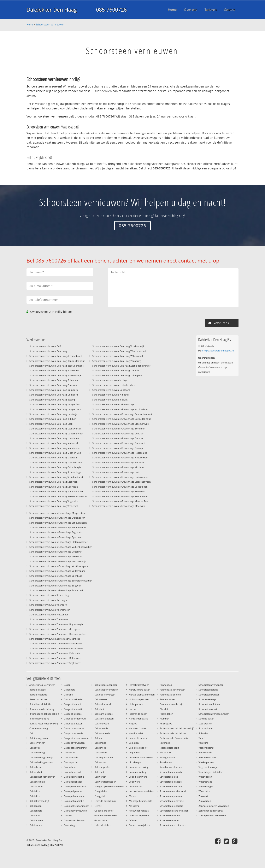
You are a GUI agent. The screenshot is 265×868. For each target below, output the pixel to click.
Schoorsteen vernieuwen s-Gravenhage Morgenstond (58, 513)
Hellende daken (103, 825)
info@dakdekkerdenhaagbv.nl (218, 351)
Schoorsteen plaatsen (171, 796)
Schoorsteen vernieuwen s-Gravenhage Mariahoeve (120, 496)
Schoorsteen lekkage (171, 782)
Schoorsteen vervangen (211, 685)
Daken (67, 685)
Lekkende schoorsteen (141, 757)
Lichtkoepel (135, 762)
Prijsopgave (166, 724)
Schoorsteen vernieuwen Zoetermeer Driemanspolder (58, 634)
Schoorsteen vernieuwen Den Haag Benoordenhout (57, 361)
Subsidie (203, 733)
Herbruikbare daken (140, 690)
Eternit (98, 806)
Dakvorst (99, 772)
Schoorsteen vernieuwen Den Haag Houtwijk (53, 414)
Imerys (132, 709)
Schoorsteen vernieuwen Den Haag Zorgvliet (116, 370)
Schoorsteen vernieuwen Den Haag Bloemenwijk (55, 375)
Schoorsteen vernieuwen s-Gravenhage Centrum (118, 433)
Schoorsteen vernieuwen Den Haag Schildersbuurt (56, 477)
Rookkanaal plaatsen (171, 767)
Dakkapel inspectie (74, 777)
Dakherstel (69, 752)
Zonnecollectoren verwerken (214, 806)
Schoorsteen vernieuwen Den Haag (48, 351)
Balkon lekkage (37, 690)
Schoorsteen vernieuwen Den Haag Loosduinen (55, 438)
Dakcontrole (36, 786)
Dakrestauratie (102, 733)
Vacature (203, 743)
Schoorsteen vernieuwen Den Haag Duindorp (54, 390)
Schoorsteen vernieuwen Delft (46, 346)
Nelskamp (134, 806)
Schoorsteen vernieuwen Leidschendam (114, 385)
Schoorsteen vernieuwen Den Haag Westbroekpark (119, 351)
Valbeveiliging (206, 748)
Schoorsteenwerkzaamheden (214, 714)
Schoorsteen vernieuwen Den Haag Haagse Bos (55, 404)
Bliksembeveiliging (39, 719)
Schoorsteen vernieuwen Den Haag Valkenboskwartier (58, 496)
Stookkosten (205, 724)
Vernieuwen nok (207, 757)
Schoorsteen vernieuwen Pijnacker (111, 395)
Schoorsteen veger (169, 820)
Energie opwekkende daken (109, 786)
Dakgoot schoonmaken (76, 738)
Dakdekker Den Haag (52, 10)
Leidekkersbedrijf (138, 748)
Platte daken (166, 714)
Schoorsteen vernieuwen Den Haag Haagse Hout (55, 409)
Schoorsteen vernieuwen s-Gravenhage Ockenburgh (57, 518)
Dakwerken (100, 777)
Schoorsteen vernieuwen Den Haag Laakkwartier (55, 429)
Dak (31, 733)
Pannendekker (167, 699)
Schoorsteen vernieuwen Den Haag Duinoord (54, 395)
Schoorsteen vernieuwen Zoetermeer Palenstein (55, 653)
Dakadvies (35, 748)
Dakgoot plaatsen (73, 724)
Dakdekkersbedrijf (39, 801)
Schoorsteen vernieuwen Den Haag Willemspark (118, 356)
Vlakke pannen (207, 762)
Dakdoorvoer (36, 825)
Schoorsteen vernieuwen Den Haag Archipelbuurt (56, 356)
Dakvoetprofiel (102, 767)
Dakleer (68, 815)
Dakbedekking (37, 752)
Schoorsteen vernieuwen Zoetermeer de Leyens (55, 629)
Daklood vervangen (105, 695)
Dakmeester (101, 699)
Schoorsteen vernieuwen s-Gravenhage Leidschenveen (122, 482)
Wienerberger (206, 786)
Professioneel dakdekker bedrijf (177, 728)
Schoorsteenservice (209, 709)
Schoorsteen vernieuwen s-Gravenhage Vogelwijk (56, 552)
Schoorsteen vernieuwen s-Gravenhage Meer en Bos (120, 501)
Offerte (133, 820)
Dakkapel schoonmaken (77, 806)
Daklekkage (70, 825)
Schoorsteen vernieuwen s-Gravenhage (113, 404)
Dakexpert (69, 690)
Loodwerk (134, 782)
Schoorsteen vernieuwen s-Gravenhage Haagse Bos (120, 453)
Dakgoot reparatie (73, 733)
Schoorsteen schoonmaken (174, 811)
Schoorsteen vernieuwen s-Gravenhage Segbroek (56, 532)
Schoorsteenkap (207, 699)
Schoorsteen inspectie (171, 772)
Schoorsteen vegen (170, 815)
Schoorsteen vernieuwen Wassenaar (49, 614)
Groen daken (101, 820)
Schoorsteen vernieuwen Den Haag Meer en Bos (55, 453)
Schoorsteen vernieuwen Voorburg (48, 605)
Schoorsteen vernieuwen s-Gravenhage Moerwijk (119, 506)
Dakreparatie (101, 728)
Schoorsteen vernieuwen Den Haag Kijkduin (53, 419)
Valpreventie (205, 752)
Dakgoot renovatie (74, 728)
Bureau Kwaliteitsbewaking (44, 724)
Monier (133, 796)
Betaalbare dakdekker (41, 704)
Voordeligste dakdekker (211, 772)
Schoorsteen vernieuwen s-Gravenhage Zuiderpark (56, 590)
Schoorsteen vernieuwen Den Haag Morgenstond (56, 462)
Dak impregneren (39, 738)
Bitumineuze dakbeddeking (44, 714)
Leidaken (134, 743)
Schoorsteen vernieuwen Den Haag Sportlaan (54, 487)
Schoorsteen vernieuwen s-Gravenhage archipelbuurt (121, 409)
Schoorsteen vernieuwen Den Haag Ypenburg (117, 361)
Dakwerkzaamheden (105, 782)
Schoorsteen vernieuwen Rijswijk (110, 400)
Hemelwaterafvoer (139, 685)
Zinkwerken (205, 801)
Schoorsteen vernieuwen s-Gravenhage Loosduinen (120, 487)
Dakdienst (35, 815)
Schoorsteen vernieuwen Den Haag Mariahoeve (55, 448)
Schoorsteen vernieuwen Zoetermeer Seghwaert (55, 663)
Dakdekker (35, 796)
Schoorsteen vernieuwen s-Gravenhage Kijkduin (118, 467)
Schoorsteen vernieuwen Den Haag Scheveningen (56, 472)
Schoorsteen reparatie (171, 806)
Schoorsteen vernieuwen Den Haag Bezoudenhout (56, 366)
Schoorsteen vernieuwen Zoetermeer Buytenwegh (56, 624)
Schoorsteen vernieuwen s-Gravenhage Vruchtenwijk (58, 561)
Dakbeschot (36, 772)
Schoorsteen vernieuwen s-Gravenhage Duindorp (119, 438)
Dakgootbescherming (75, 748)
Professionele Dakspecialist (174, 738)
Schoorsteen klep (169, 777)
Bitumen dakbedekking (42, 709)
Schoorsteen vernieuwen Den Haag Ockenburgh (55, 467)
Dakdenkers (36, 811)
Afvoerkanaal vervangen (42, 685)
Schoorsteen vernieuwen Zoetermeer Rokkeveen (55, 658)
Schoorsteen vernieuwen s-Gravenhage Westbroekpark (59, 566)
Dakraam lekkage (104, 714)
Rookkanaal (166, 762)
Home (30, 25)
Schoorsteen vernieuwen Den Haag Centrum (53, 385)
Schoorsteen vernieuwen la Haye (110, 380)
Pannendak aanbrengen (172, 690)
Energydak (100, 796)
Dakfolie (68, 695)
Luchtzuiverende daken (142, 791)
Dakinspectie (71, 762)
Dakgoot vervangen (74, 743)
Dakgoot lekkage (73, 714)
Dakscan (99, 738)
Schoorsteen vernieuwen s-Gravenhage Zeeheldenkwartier (61, 581)
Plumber (164, 719)
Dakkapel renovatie (74, 796)
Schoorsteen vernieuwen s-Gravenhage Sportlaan (56, 537)
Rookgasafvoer (168, 757)
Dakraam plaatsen (104, 719)
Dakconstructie (37, 782)
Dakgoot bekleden (74, 699)
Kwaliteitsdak (136, 733)
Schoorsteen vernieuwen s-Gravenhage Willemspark (57, 571)
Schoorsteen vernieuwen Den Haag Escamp (52, 400)
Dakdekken (35, 791)
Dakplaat (99, 709)
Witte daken (205, 791)
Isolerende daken (138, 714)
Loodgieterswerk (138, 777)
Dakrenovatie (102, 724)
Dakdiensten (36, 820)
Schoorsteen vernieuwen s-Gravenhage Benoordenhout (122, 414)
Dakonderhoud (103, 704)
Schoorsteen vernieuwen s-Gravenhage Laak (116, 472)
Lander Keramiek (138, 738)
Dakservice (100, 748)
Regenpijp (165, 743)
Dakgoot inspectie (73, 709)
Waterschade (205, 782)
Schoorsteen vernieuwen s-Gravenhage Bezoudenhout (122, 419)
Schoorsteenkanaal (209, 695)
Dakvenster (100, 762)
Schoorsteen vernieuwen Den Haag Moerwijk (53, 457)
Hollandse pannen (139, 699)
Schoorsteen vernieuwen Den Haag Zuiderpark (117, 375)
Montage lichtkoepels (140, 801)
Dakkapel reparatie (74, 801)
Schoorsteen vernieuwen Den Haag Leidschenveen (56, 433)
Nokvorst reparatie (139, 815)
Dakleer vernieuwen (74, 820)
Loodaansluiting (138, 772)
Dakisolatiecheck (73, 772)
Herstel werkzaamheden (142, 695)
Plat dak (164, 709)
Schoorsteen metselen (171, 786)
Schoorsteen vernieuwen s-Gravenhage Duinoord (119, 443)
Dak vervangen (37, 743)
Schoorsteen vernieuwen (50, 25)
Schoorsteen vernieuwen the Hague (48, 600)
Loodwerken (136, 786)
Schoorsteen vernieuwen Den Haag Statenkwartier (56, 491)
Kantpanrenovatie (139, 719)
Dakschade (100, 743)
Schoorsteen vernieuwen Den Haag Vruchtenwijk (118, 346)
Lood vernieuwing (139, 767)
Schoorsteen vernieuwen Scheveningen (50, 595)
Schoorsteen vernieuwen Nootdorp (111, 390)
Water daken (205, 777)
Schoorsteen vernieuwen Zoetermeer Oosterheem (56, 648)
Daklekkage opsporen (106, 685)
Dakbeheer (35, 767)
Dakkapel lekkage (73, 782)
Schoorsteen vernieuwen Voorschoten (50, 610)
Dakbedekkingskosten (41, 762)
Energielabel (101, 791)
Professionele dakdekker (173, 733)
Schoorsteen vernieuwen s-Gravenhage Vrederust (56, 556)
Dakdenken (36, 806)
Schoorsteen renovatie (172, 801)
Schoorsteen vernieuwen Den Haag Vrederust (54, 506)
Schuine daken (206, 719)
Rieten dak (165, 752)
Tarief (201, 738)
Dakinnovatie (71, 757)
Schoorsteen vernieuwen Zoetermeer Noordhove (55, 643)
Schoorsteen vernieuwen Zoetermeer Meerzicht (55, 639)
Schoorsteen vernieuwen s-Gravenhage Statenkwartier (58, 542)
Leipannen (135, 752)
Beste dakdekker (38, 699)
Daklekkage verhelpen (106, 690)
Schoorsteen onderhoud (173, 791)
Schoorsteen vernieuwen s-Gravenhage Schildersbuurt (58, 527)
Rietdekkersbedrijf (169, 748)
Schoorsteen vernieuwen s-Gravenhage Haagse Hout (120, 457)
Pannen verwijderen (140, 825)
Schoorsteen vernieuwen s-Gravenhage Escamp (118, 448)
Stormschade (205, 728)
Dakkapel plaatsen (74, 791)
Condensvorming (39, 728)
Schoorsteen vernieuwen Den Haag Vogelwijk (54, 501)
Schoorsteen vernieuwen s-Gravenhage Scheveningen (58, 523)
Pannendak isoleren (170, 695)
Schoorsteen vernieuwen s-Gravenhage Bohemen (119, 429)
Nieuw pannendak (139, 811)
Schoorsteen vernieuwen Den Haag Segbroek (53, 482)
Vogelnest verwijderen (210, 767)
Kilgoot (133, 724)
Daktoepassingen (104, 757)
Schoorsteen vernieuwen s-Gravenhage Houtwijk (118, 462)
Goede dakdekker (104, 811)
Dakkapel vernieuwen (75, 811)
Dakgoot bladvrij (73, 704)
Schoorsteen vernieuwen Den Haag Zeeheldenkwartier (121, 366)
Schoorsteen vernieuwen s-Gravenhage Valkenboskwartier (61, 547)
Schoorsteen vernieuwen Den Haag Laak (51, 424)
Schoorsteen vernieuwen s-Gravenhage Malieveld (119, 491)
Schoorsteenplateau (209, 704)
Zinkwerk (203, 796)
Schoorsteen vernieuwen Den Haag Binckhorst (54, 370)
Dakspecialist (101, 752)
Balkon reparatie (38, 695)
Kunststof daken (138, 728)
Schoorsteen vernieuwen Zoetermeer (49, 619)
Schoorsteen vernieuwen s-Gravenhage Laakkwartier (120, 477)
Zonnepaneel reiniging (211, 811)
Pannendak (166, 685)
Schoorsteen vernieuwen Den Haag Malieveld (54, 443)
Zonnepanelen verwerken (212, 815)
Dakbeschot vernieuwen (42, 777)
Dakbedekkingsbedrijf (41, 757)
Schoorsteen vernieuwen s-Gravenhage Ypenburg (56, 576)
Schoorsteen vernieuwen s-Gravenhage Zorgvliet (55, 586)
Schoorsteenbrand (208, 690)
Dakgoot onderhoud (75, 719)
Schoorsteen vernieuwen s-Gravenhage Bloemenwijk (120, 424)
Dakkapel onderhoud (75, 786)
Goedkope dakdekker (106, 815)
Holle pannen (136, 704)
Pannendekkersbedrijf (171, 704)
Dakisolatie (70, 767)
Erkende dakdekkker (105, 801)
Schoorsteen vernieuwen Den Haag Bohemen (54, 380)
